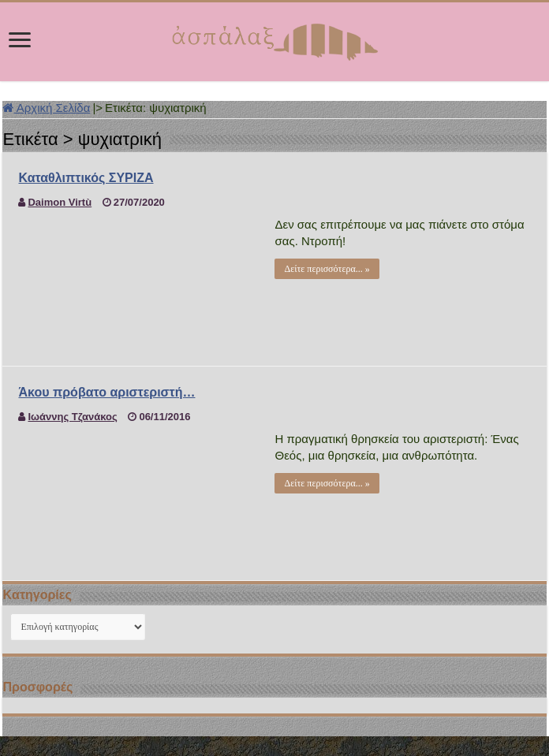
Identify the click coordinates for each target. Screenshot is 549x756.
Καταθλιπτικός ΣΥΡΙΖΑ (86, 178)
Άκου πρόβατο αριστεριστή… (106, 392)
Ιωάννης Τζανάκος (72, 417)
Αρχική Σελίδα (46, 108)
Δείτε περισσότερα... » (327, 269)
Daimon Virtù (60, 202)
